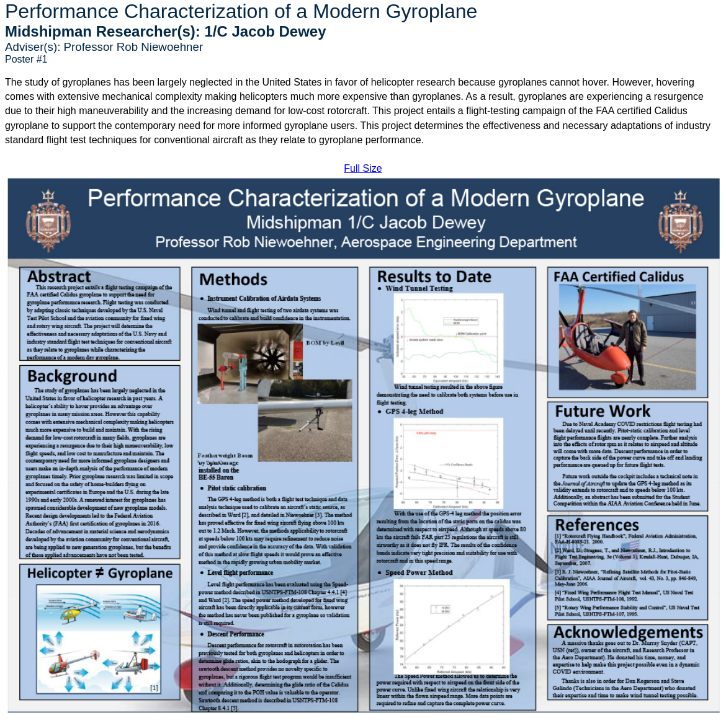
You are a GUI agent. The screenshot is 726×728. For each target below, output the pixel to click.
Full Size (363, 168)
